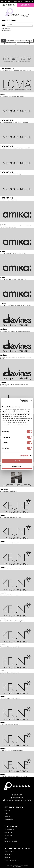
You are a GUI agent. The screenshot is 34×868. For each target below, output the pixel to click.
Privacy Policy (9, 851)
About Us (7, 810)
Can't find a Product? (7, 30)
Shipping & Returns (11, 841)
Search (32, 25)
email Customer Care (27, 2)
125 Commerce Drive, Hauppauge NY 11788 (18, 800)
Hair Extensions (22, 42)
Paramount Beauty (9, 5)
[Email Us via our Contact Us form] (18, 798)
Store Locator (9, 819)
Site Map (7, 857)
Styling (17, 44)
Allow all (17, 461)
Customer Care (9, 829)
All (3, 41)
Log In (5, 20)
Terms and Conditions (11, 860)
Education (8, 816)
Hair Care (9, 42)
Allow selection (17, 466)
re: (26, 5)
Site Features (9, 854)
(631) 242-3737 (15, 2)
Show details (24, 456)
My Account (8, 835)
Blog (6, 813)
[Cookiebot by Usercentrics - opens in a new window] (21, 401)
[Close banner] (31, 401)
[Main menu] (3, 25)
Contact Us (8, 832)
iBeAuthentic (19, 866)
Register (12, 20)
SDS (6, 838)
